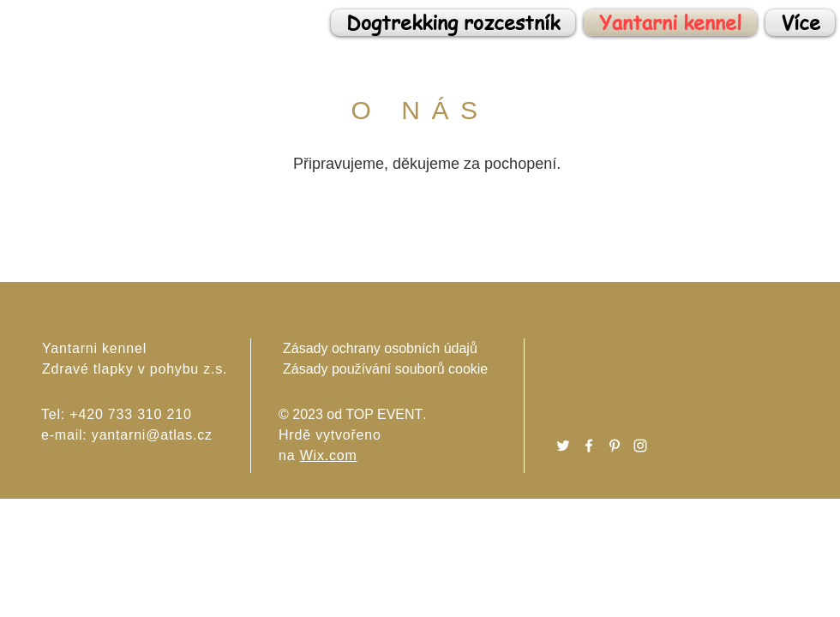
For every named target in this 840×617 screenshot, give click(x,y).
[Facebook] (589, 446)
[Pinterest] (615, 446)
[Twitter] (563, 446)
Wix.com (329, 455)
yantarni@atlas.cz (152, 435)
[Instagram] (640, 446)
